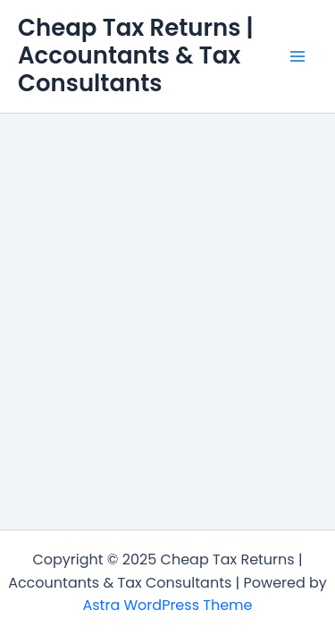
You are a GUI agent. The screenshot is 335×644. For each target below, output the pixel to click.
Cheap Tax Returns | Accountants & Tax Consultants (136, 55)
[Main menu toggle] (297, 56)
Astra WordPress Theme (167, 605)
